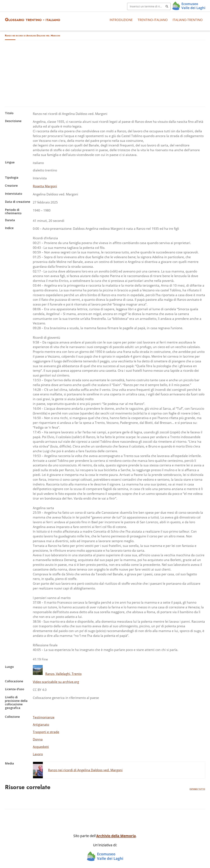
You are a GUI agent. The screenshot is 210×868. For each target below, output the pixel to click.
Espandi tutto (197, 789)
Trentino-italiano (153, 20)
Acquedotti (41, 747)
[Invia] (167, 6)
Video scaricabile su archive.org (56, 682)
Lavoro (38, 754)
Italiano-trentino (188, 20)
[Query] (149, 6)
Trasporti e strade (46, 732)
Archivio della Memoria (116, 836)
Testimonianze (44, 717)
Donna (38, 739)
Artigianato (41, 724)
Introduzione (121, 20)
